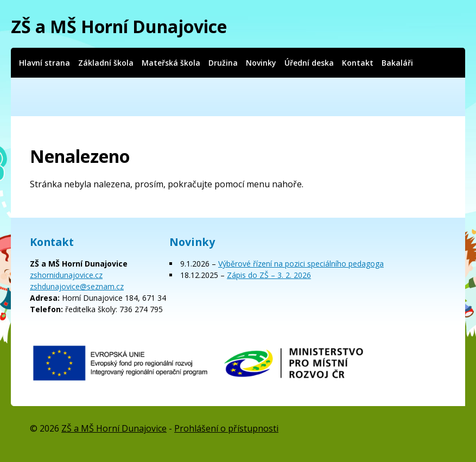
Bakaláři (397, 63)
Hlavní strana (45, 63)
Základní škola (106, 63)
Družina (223, 63)
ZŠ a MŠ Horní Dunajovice (119, 26)
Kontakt (358, 63)
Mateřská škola (171, 63)
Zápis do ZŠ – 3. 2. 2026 (269, 275)
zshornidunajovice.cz (66, 275)
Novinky (261, 63)
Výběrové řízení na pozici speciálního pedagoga (301, 264)
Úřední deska (309, 63)
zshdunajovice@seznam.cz (77, 286)
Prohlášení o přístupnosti (226, 428)
